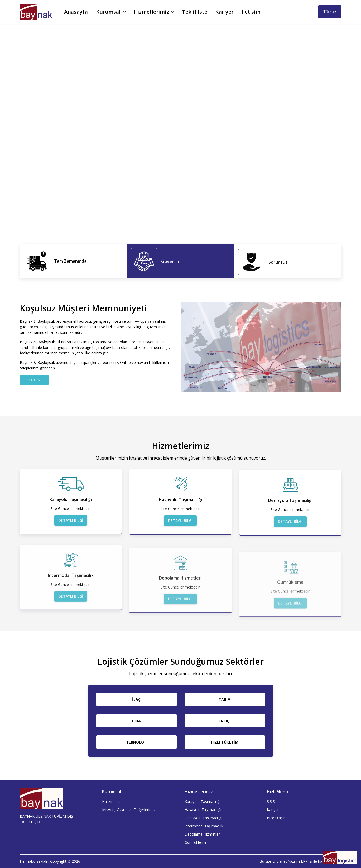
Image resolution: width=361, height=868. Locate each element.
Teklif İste (194, 12)
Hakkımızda (112, 801)
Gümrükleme (196, 842)
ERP (304, 861)
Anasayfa (76, 12)
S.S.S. (271, 801)
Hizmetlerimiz (154, 12)
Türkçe (330, 12)
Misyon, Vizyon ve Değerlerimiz (129, 810)
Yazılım (294, 861)
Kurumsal (111, 12)
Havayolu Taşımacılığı (203, 810)
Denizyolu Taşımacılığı (203, 818)
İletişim (251, 12)
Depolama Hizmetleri (203, 834)
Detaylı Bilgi (71, 534)
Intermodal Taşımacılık (204, 826)
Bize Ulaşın (276, 818)
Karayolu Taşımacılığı (203, 801)
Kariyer (224, 12)
